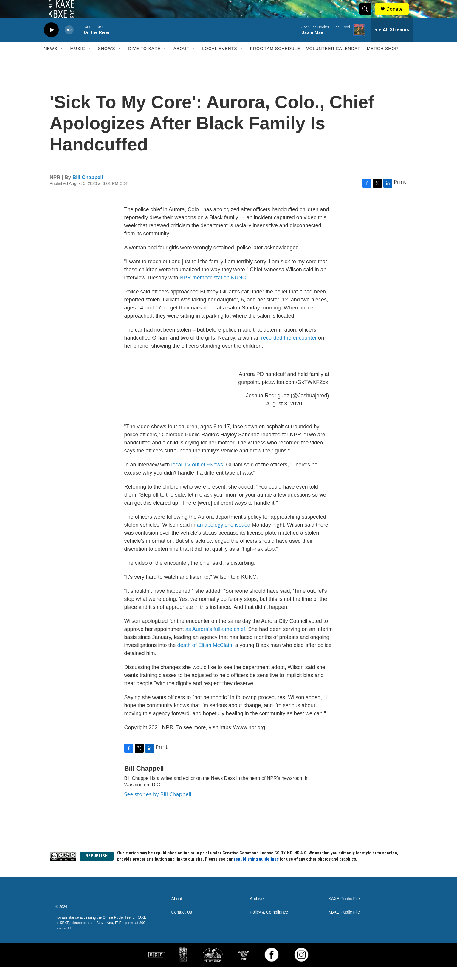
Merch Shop (383, 62)
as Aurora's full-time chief (215, 643)
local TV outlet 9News (197, 478)
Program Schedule (275, 62)
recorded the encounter (289, 351)
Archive (257, 912)
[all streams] (392, 43)
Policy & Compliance (269, 926)
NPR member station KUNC (212, 291)
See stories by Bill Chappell (158, 808)
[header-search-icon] (368, 16)
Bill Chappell (88, 191)
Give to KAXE (145, 62)
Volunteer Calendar (334, 62)
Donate (398, 16)
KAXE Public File (344, 912)
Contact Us (182, 926)
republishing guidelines (257, 872)
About (181, 62)
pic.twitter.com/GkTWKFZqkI (296, 396)
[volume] (69, 43)
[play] (51, 43)
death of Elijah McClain (205, 659)
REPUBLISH (97, 869)
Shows (107, 62)
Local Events (220, 62)
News (51, 62)
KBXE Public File (344, 926)
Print (400, 195)
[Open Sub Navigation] (62, 62)
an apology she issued (224, 538)
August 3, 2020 (284, 417)
